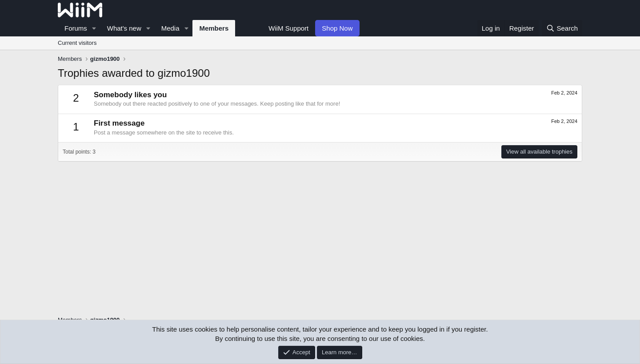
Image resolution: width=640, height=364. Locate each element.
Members (214, 28)
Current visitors (77, 43)
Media (170, 28)
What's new (124, 28)
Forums (76, 28)
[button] (94, 28)
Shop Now (337, 28)
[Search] (562, 28)
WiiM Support (288, 28)
